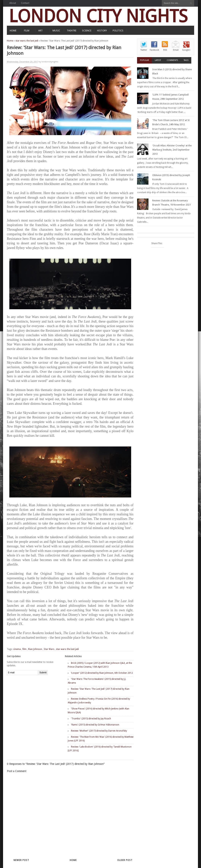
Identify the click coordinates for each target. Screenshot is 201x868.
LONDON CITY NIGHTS (98, 16)
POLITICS (118, 31)
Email (176, 50)
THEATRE (72, 31)
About (13, 3)
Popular (144, 60)
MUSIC (56, 31)
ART (40, 31)
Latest (158, 60)
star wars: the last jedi (27, 41)
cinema (17, 649)
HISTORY (102, 31)
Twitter (144, 50)
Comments (172, 60)
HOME (13, 31)
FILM (27, 31)
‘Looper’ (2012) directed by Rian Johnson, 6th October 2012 (102, 673)
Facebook (154, 50)
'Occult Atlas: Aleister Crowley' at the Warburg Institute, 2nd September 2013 (172, 150)
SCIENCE (87, 31)
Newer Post (21, 860)
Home (10, 41)
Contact (25, 3)
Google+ (186, 50)
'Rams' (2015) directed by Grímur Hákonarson (95, 725)
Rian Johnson (35, 649)
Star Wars (49, 649)
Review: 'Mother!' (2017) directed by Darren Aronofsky (99, 731)
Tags (186, 60)
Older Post (125, 860)
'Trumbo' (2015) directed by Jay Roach (91, 719)
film (24, 649)
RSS (165, 50)
